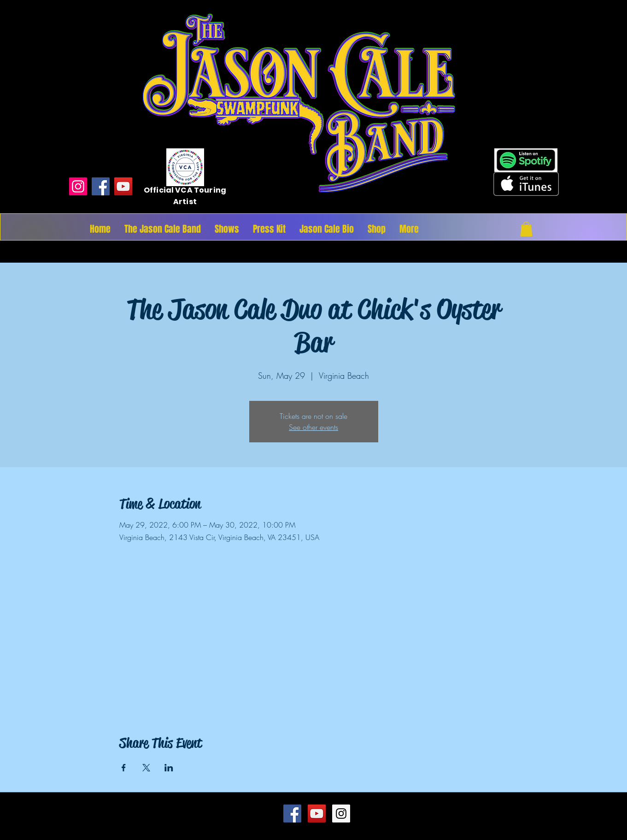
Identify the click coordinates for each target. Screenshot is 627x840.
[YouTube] (123, 186)
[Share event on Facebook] (124, 768)
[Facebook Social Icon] (292, 814)
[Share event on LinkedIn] (169, 768)
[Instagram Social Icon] (341, 814)
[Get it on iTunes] (526, 184)
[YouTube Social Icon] (317, 814)
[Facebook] (101, 186)
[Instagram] (78, 186)
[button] (526, 229)
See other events (313, 427)
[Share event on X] (146, 768)
